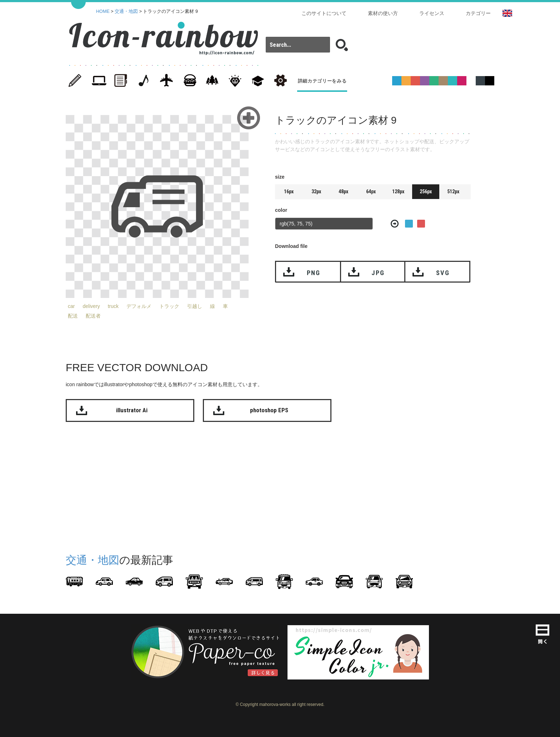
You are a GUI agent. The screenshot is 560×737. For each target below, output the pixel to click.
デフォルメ (139, 306)
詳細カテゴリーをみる (322, 81)
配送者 (93, 316)
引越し (195, 306)
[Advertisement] (523, 221)
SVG (443, 273)
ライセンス (432, 13)
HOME (103, 11)
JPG (378, 273)
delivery (91, 306)
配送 (73, 316)
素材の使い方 (383, 13)
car (71, 306)
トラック (169, 306)
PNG (313, 273)
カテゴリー (478, 13)
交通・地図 (126, 11)
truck (113, 306)
